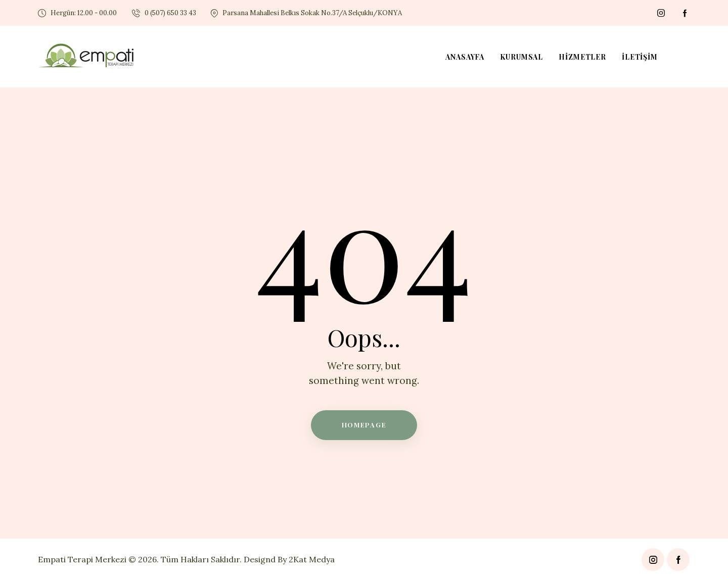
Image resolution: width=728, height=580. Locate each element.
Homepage (364, 425)
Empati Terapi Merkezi (82, 559)
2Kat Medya (312, 559)
